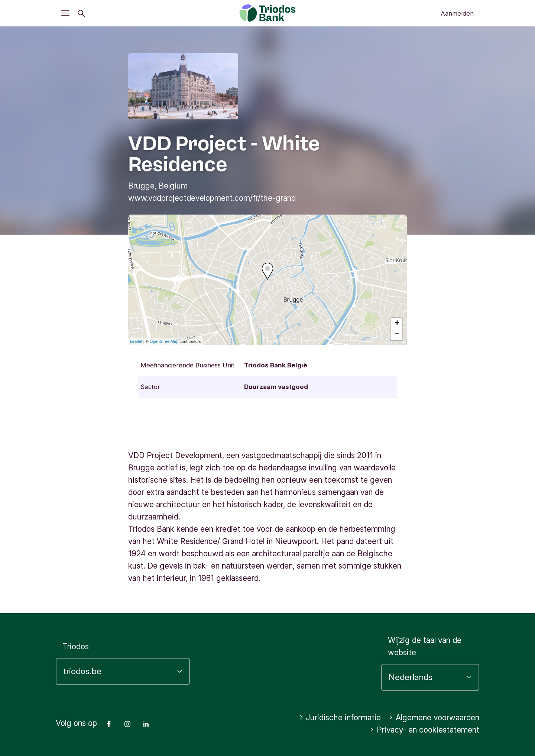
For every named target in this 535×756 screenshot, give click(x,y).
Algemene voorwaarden (434, 718)
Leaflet (136, 341)
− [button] (397, 335)
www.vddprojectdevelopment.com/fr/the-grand (212, 198)
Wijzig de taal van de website (425, 646)
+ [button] (397, 324)
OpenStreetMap (164, 341)
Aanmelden (457, 13)
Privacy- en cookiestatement (424, 730)
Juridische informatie (340, 718)
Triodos (76, 646)
